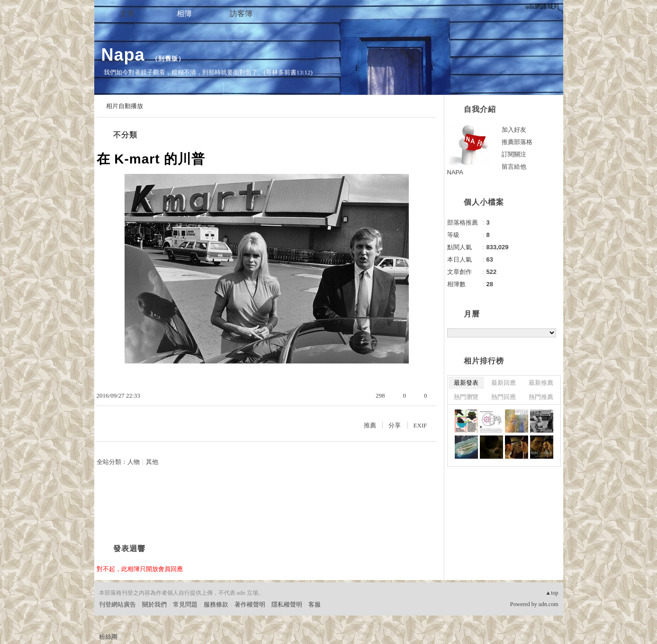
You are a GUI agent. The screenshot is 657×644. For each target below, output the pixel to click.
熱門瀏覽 (466, 397)
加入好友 (514, 130)
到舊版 (168, 59)
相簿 (184, 14)
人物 (134, 462)
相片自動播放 (125, 106)
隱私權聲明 (287, 604)
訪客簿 (241, 14)
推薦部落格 (517, 142)
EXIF (420, 425)
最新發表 (466, 383)
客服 (315, 604)
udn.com (549, 604)
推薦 (370, 425)
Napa (123, 55)
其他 (152, 462)
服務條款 (216, 604)
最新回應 (504, 383)
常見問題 (185, 604)
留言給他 (514, 167)
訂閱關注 (514, 154)
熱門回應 (504, 397)
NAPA (455, 172)
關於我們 (154, 604)
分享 (395, 425)
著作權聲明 (250, 604)
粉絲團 (108, 637)
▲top (552, 593)
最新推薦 (541, 383)
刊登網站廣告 (117, 604)
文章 (127, 14)
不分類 (125, 135)
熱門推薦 (541, 397)
